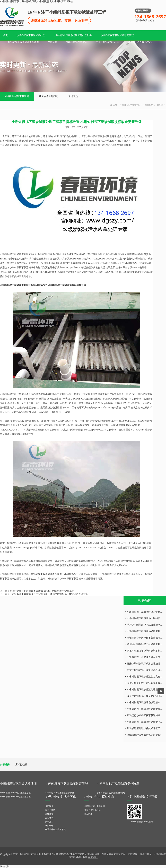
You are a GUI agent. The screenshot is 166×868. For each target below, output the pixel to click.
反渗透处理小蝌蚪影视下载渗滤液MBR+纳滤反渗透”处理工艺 (42, 591)
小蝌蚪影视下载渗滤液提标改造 (22, 42)
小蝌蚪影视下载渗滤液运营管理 (117, 35)
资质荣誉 (52, 42)
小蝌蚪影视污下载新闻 (17, 96)
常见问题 (73, 96)
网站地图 (5, 866)
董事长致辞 (50, 810)
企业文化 (49, 814)
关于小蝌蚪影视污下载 (108, 42)
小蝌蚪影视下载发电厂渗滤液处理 (15, 793)
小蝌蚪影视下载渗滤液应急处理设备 (73, 35)
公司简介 (49, 806)
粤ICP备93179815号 (77, 854)
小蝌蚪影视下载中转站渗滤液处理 (15, 797)
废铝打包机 (21, 765)
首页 (5, 35)
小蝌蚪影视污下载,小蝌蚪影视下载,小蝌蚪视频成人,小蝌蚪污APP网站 (36, 1)
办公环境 (49, 818)
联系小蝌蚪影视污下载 (55, 829)
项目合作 (49, 826)
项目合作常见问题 (49, 96)
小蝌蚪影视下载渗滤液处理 (31, 35)
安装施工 (49, 822)
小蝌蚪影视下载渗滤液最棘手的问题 (146, 657)
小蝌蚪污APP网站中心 (140, 42)
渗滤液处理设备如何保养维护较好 (145, 735)
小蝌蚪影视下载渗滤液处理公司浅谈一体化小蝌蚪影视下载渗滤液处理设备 (49, 594)
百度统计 (93, 857)
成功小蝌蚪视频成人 (76, 42)
